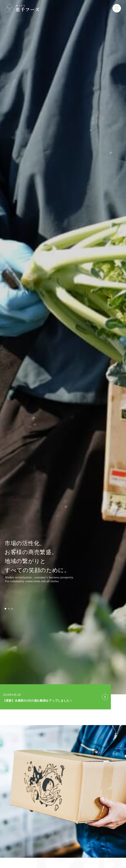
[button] (5, 609)
